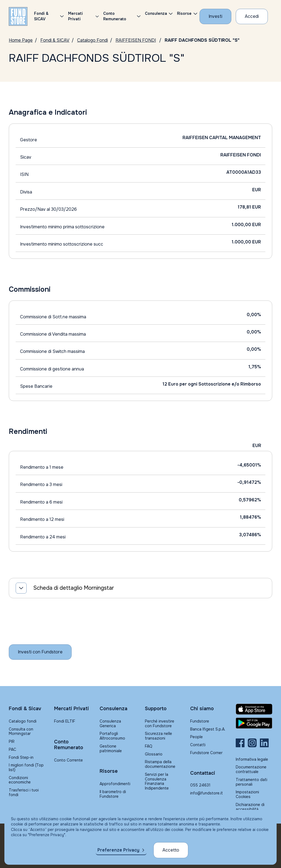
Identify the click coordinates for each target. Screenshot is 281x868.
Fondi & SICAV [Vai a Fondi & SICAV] (55, 40)
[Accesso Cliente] (252, 16)
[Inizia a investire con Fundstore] (40, 652)
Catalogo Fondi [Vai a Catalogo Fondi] (92, 40)
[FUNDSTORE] (18, 16)
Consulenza (156, 13)
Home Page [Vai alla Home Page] (21, 40)
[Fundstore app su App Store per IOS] (254, 709)
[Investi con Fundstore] (215, 16)
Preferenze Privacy (118, 850)
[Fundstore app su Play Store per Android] (254, 723)
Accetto (171, 850)
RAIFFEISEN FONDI (136, 40)
